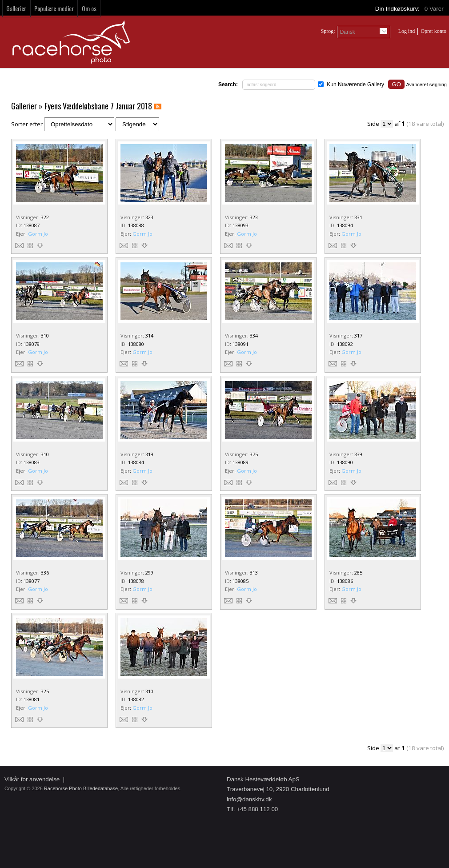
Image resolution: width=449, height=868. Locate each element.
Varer (435, 9)
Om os (89, 8)
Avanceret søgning (426, 84)
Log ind (407, 31)
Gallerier (16, 8)
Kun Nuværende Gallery (355, 84)
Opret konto (433, 31)
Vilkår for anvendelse (32, 779)
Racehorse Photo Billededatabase (81, 788)
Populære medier (54, 8)
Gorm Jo (38, 234)
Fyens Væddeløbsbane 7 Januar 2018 (98, 106)
